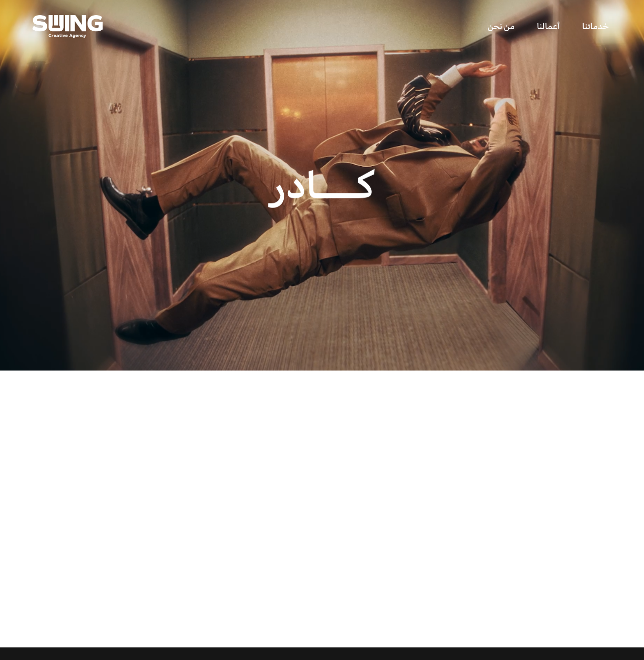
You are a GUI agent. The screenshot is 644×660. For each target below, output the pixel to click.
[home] (67, 26)
